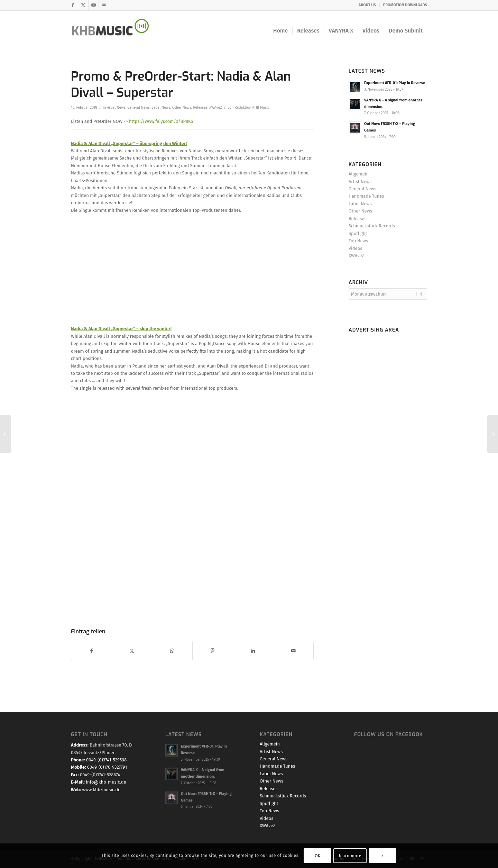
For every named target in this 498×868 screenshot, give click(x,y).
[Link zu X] (83, 5)
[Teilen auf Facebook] (91, 651)
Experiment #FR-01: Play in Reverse (395, 83)
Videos (355, 248)
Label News (161, 107)
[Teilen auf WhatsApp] (172, 651)
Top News (358, 241)
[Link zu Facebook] (73, 5)
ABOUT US (367, 5)
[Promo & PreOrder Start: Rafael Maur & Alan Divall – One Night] (493, 434)
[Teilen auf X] (132, 651)
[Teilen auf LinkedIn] (253, 651)
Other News (182, 107)
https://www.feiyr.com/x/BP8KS (161, 121)
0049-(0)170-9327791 (107, 767)
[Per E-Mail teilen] (293, 651)
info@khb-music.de (106, 782)
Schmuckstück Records (372, 226)
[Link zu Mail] (104, 5)
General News (139, 107)
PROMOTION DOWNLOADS (405, 5)
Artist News (116, 107)
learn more (350, 856)
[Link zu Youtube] (94, 5)
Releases (200, 107)
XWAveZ (216, 107)
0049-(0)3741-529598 (106, 760)
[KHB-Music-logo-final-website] (115, 31)
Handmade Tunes (366, 196)
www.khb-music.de (101, 790)
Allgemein (359, 174)
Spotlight (358, 233)
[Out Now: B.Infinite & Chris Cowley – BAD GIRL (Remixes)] (5, 434)
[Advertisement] (388, 440)
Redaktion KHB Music (252, 107)
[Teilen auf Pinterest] (213, 651)
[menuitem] (367, 5)
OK (318, 856)
